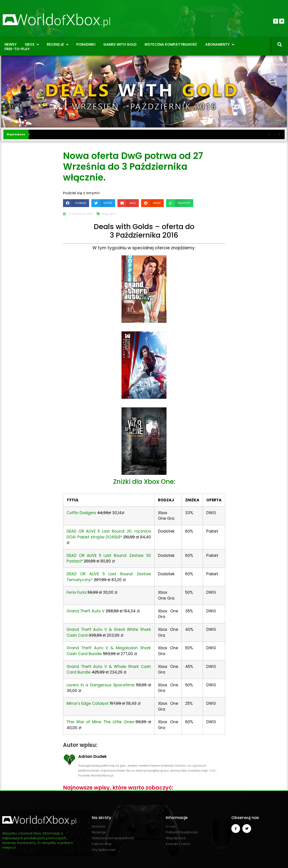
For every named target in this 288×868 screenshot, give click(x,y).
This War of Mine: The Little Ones (100, 722)
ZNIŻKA (192, 500)
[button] (76, 203)
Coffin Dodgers (81, 513)
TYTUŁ (73, 500)
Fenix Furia (76, 592)
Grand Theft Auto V (86, 611)
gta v (113, 214)
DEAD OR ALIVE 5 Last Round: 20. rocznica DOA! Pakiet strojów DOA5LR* (109, 534)
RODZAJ (166, 500)
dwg (105, 214)
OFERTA (214, 500)
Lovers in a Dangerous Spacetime (101, 685)
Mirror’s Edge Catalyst (88, 703)
